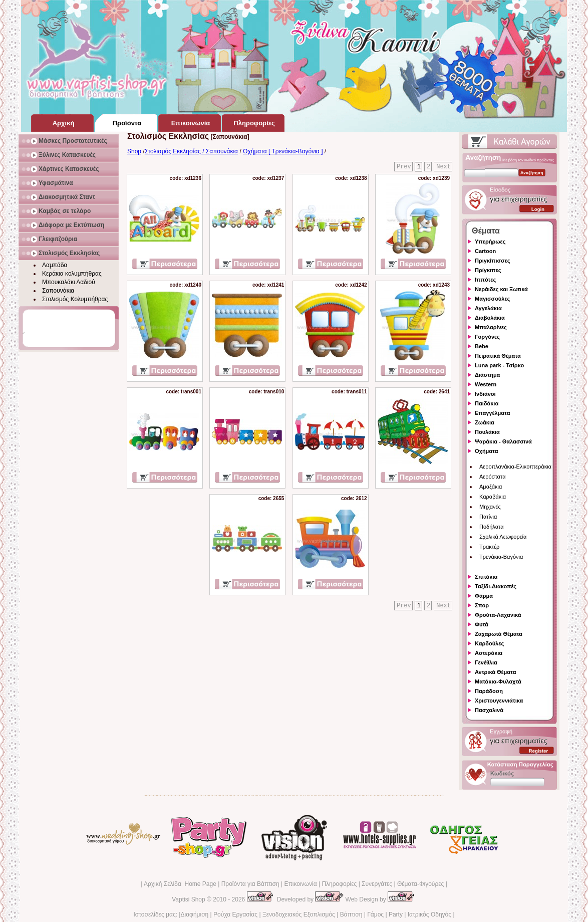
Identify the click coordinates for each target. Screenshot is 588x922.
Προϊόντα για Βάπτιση (250, 884)
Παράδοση (489, 691)
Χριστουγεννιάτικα (499, 701)
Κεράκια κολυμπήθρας (72, 274)
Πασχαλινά (489, 710)
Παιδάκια (487, 403)
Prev (404, 167)
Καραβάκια (493, 497)
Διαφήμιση (194, 914)
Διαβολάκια (490, 318)
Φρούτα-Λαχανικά (498, 615)
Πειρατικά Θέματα (498, 356)
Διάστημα (487, 375)
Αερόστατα (493, 477)
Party (396, 914)
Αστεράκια (489, 653)
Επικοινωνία (300, 884)
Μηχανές (490, 507)
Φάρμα (484, 596)
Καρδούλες (489, 643)
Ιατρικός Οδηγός (429, 914)
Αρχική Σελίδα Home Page (180, 884)
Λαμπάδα (55, 265)
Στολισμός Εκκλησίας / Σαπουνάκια (191, 151)
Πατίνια (488, 517)
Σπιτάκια (486, 577)
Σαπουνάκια (58, 291)
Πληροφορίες (339, 884)
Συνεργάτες (377, 884)
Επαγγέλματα (492, 413)
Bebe (482, 346)
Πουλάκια (487, 432)
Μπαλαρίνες (491, 327)
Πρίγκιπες (488, 270)
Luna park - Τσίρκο (499, 365)
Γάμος (375, 914)
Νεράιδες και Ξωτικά (501, 289)
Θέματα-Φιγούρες (420, 884)
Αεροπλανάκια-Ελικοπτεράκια (515, 467)
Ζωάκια (485, 422)
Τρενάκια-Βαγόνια (501, 557)
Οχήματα (486, 451)
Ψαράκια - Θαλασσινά (503, 441)
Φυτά (482, 624)
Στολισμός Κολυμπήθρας (75, 299)
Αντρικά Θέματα (495, 672)
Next (444, 167)
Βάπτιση (351, 914)
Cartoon (485, 251)
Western (486, 384)
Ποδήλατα (492, 527)
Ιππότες (485, 280)
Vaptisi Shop (189, 899)
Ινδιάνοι (485, 394)
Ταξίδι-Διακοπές (496, 586)
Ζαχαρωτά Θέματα (499, 634)
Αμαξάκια (491, 487)
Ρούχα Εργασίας (235, 914)
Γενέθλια (486, 662)
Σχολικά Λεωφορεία (503, 537)
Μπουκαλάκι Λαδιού (69, 282)
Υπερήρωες (490, 242)
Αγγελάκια (488, 308)
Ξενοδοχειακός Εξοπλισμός (299, 914)
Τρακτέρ (489, 547)
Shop (134, 151)
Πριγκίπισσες (493, 261)
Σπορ (482, 605)
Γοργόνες (487, 337)
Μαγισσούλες (492, 299)
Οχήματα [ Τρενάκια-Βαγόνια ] (283, 151)
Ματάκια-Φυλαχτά (498, 681)
